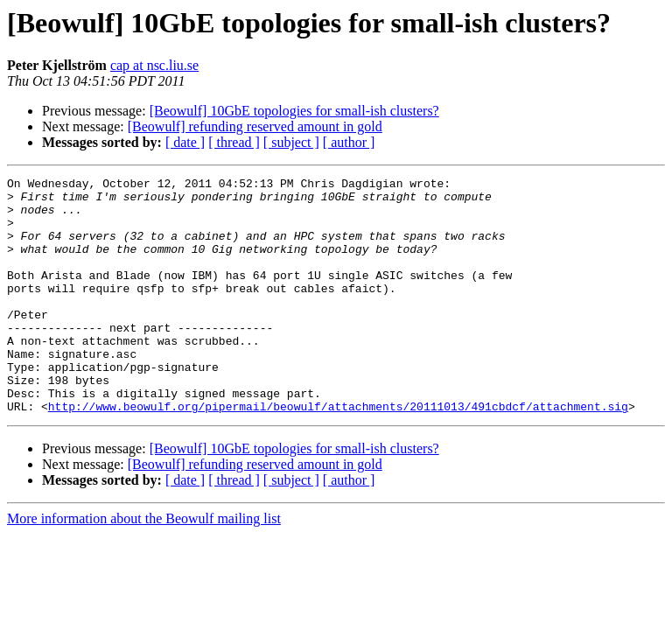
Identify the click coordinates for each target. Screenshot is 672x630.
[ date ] (185, 142)
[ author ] (349, 142)
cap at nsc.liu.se (154, 65)
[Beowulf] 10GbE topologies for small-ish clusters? (294, 111)
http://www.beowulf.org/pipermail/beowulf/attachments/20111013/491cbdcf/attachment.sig (338, 453)
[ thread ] (234, 142)
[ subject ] (291, 142)
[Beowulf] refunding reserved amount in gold (255, 126)
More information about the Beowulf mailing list (144, 566)
